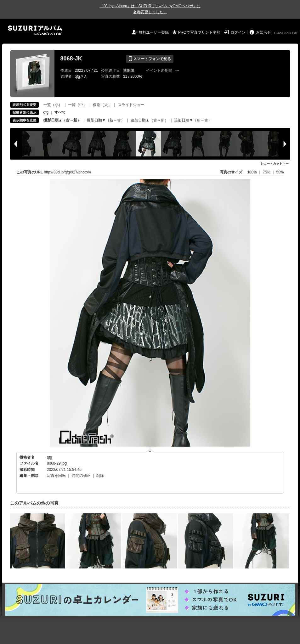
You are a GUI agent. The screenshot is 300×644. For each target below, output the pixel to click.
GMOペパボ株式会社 (286, 33)
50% (280, 172)
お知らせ (263, 32)
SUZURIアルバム (35, 30)
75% (267, 172)
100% (252, 172)
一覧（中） (77, 105)
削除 (100, 476)
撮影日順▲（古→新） (62, 120)
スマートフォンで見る (150, 59)
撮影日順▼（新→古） (106, 120)
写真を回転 (56, 476)
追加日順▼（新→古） (193, 120)
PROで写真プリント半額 (199, 32)
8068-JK (71, 59)
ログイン (238, 32)
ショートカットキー (275, 164)
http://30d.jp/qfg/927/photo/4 (68, 172)
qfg (46, 112)
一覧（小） (53, 105)
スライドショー (131, 105)
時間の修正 (81, 476)
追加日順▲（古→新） (150, 120)
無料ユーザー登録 (154, 32)
